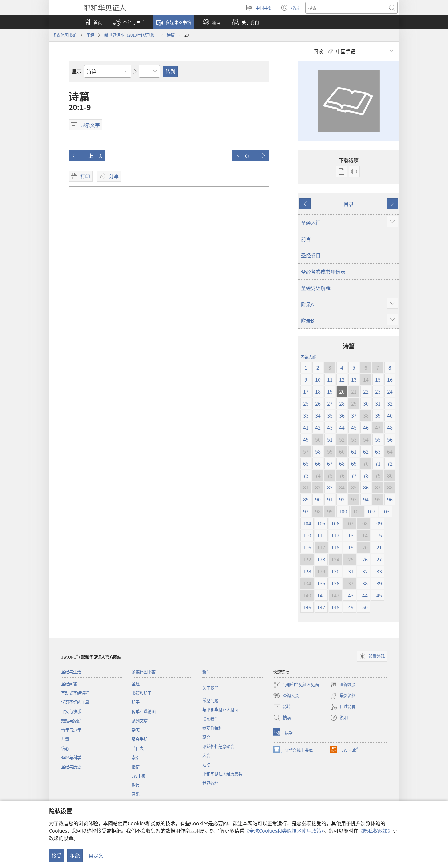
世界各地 (210, 783)
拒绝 (75, 855)
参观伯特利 (212, 728)
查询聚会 (343, 684)
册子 (136, 702)
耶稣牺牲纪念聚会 (218, 746)
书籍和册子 (142, 693)
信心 (65, 748)
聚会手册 (140, 739)
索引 (136, 757)
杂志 (136, 730)
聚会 (206, 737)
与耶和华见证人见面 (220, 709)
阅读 (318, 51)
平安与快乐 (71, 711)
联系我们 (210, 719)
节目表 (138, 748)
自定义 (96, 855)
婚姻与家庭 (71, 721)
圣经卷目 (311, 255)
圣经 (90, 35)
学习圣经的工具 (75, 702)
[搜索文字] (346, 8)
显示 (77, 71)
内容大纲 (308, 357)
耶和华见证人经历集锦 (222, 774)
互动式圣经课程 (75, 693)
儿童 (65, 739)
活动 (206, 765)
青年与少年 (71, 730)
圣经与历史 (71, 767)
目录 (349, 204)
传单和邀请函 (144, 711)
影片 (136, 785)
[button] (129, 22)
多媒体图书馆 (65, 35)
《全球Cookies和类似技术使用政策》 (284, 830)
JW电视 (139, 776)
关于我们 (210, 688)
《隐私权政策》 (375, 830)
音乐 (136, 794)
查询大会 (286, 696)
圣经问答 (69, 684)
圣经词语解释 (316, 288)
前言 (306, 239)
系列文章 (140, 721)
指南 (136, 767)
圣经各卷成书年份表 (323, 271)
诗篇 (171, 35)
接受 (57, 855)
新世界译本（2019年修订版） (131, 35)
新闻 (206, 672)
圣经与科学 (71, 757)
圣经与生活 (71, 672)
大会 (206, 755)
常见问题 (210, 700)
